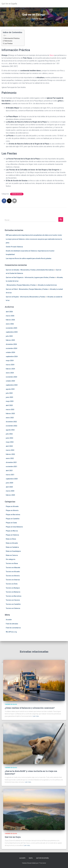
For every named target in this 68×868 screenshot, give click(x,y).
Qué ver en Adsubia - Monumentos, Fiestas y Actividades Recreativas (30, 270)
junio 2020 (9, 483)
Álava (52, 55)
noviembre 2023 (11, 377)
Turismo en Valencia (13, 608)
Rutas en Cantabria (12, 547)
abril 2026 (9, 312)
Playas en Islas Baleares (14, 527)
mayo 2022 (10, 442)
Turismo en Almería (13, 576)
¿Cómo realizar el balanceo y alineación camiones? (30, 708)
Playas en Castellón (13, 519)
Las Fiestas (8, 44)
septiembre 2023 (12, 385)
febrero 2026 (10, 320)
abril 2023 (9, 405)
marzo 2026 (10, 316)
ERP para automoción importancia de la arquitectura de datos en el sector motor (34, 235)
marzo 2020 (10, 491)
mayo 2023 (10, 401)
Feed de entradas (12, 624)
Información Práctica (12, 38)
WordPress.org (11, 632)
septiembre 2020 (12, 479)
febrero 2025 (10, 340)
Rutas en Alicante (12, 543)
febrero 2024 (10, 369)
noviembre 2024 (11, 348)
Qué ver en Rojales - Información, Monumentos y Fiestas (25, 297)
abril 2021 (9, 471)
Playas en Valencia (12, 535)
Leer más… (36, 716)
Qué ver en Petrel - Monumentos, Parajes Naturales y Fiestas (27, 289)
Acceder (9, 620)
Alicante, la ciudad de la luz (47, 285)
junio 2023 (9, 397)
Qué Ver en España (42, 858)
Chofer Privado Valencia (14, 247)
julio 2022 (9, 434)
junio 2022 (9, 438)
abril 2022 (9, 446)
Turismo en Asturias (13, 580)
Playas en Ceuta (11, 523)
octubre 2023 (10, 381)
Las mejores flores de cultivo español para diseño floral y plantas (29, 258)
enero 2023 (10, 418)
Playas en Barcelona (13, 515)
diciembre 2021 (11, 462)
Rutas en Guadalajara (13, 551)
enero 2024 (10, 373)
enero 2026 (10, 324)
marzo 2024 (10, 365)
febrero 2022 (10, 454)
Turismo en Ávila (12, 584)
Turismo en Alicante (13, 572)
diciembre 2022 (11, 422)
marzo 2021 (10, 475)
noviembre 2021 (11, 467)
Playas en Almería (12, 510)
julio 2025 (9, 336)
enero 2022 (10, 458)
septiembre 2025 (12, 332)
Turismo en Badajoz (13, 588)
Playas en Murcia (12, 531)
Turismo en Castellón (13, 604)
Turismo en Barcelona (14, 596)
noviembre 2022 (11, 426)
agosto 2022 (10, 430)
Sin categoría (11, 559)
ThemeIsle (42, 863)
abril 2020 (9, 487)
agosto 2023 (10, 389)
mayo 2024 (10, 361)
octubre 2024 (10, 352)
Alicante (22, 858)
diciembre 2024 (11, 344)
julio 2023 (9, 393)
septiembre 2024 (12, 357)
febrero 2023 (10, 414)
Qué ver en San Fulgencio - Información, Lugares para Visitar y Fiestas (30, 277)
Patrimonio (8, 41)
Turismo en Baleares (13, 592)
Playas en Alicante (12, 506)
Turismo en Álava (17, 194)
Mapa (31, 858)
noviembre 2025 (11, 328)
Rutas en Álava (11, 539)
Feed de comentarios (13, 628)
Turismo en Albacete (13, 568)
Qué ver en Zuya (13, 837)
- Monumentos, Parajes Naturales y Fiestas (21, 285)
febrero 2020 (10, 495)
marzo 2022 (10, 450)
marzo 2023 (10, 410)
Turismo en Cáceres (13, 600)
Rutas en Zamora (12, 555)
